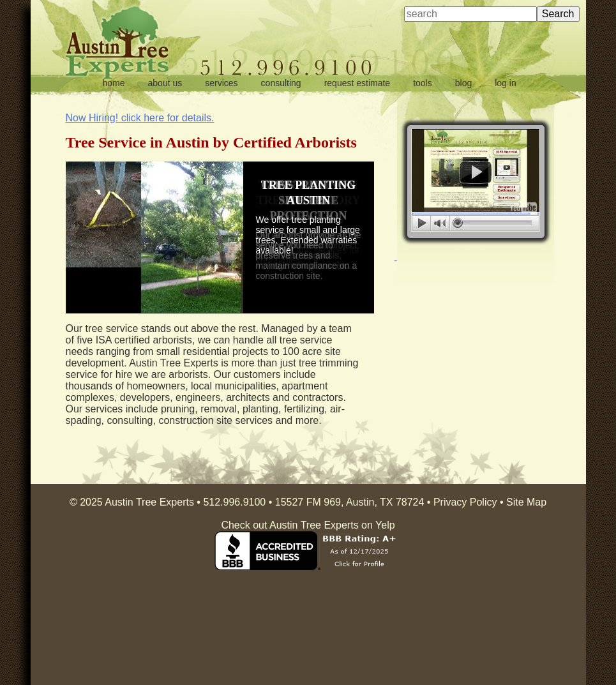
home (114, 83)
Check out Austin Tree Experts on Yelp (308, 525)
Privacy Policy (465, 502)
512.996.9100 (234, 502)
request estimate (357, 83)
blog (463, 83)
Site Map (526, 502)
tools (423, 83)
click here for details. (140, 118)
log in (505, 83)
